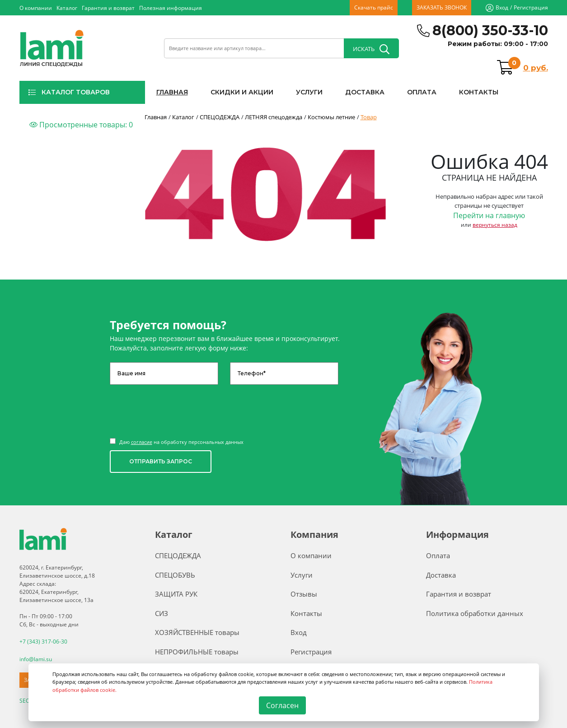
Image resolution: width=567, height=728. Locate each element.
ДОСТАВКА (365, 92)
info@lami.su (36, 659)
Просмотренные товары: (81, 125)
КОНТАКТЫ (479, 92)
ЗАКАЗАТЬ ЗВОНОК (442, 7)
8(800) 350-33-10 (490, 30)
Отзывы (304, 594)
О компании (36, 8)
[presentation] (178, 407)
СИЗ (162, 613)
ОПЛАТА (422, 92)
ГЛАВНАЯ (172, 92)
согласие (142, 442)
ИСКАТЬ (371, 49)
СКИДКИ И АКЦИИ (242, 92)
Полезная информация (171, 8)
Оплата (438, 555)
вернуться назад (495, 225)
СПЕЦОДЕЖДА (178, 555)
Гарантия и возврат (108, 8)
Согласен (282, 705)
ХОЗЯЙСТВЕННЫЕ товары (197, 632)
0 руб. (536, 68)
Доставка (441, 575)
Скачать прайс (374, 7)
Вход (502, 7)
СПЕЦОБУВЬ (175, 575)
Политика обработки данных (475, 613)
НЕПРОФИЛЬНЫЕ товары (197, 652)
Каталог (67, 8)
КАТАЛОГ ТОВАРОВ (69, 92)
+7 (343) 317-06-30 (43, 642)
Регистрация (531, 7)
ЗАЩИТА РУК (176, 594)
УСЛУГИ (309, 92)
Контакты (306, 613)
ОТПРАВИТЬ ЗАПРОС (161, 461)
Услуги (302, 575)
